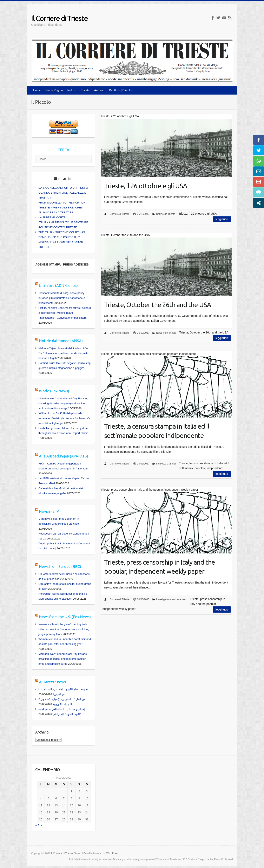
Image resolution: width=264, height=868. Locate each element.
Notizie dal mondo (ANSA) (61, 341)
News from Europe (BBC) (60, 566)
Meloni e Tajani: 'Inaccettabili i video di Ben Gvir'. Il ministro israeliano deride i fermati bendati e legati (64, 353)
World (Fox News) (54, 391)
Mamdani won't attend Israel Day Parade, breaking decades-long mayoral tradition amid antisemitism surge (63, 403)
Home (37, 90)
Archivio (99, 90)
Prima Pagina (54, 90)
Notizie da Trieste (78, 90)
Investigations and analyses (171, 599)
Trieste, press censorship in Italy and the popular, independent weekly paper (160, 567)
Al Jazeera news (52, 682)
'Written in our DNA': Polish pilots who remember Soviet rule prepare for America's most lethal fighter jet (64, 418)
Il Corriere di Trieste (59, 18)
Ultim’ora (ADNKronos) (58, 285)
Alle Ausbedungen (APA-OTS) (64, 456)
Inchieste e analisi (166, 464)
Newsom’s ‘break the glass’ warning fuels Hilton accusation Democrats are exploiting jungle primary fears (64, 629)
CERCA (63, 150)
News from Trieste (166, 333)
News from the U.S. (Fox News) (65, 617)
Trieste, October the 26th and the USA (158, 305)
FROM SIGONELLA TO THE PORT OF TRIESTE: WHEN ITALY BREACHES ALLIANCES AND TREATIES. (62, 208)
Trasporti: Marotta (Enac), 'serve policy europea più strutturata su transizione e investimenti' (62, 298)
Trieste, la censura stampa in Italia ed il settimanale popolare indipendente (157, 431)
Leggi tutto (222, 219)
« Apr (39, 825)
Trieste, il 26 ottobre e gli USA (146, 186)
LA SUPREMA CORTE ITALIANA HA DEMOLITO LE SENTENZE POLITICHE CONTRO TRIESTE (63, 222)
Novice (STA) (50, 511)
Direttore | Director (121, 90)
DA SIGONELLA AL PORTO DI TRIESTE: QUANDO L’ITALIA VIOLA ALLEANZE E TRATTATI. (63, 193)
